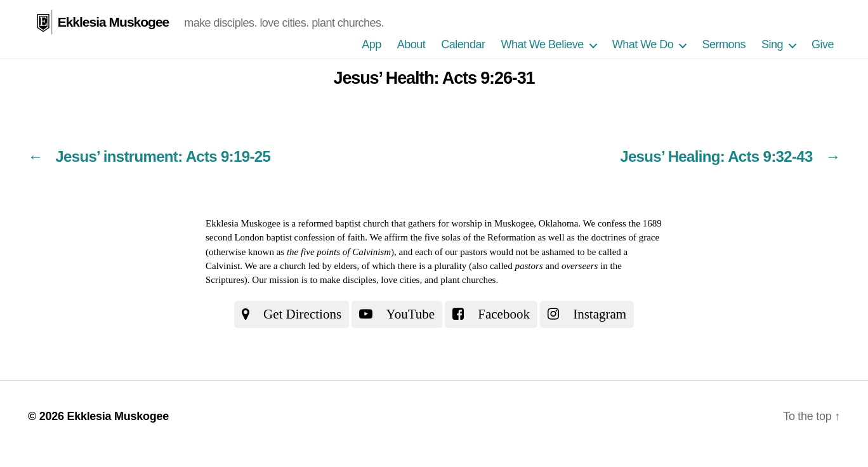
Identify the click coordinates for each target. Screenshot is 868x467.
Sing (772, 44)
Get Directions (292, 314)
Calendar (463, 44)
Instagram (587, 314)
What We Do (643, 44)
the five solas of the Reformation (473, 237)
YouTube (397, 314)
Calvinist (223, 266)
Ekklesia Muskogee (114, 22)
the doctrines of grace (619, 237)
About (411, 44)
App (372, 44)
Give (823, 44)
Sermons (724, 44)
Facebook (491, 314)
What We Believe (542, 44)
